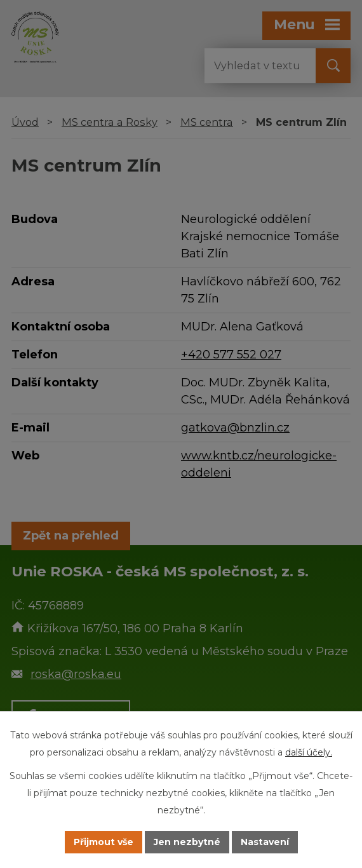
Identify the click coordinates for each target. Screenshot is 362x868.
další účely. (309, 752)
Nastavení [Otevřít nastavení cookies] (265, 842)
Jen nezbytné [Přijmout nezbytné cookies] (187, 842)
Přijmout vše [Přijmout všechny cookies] (104, 842)
